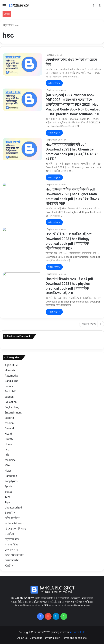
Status (9, 492)
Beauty (9, 386)
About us (23, 638)
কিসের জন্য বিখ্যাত (15, 529)
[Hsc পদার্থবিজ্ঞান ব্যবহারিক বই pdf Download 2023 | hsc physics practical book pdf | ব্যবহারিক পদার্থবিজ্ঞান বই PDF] (22, 284)
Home (8, 444)
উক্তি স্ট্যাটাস (12, 518)
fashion (9, 423)
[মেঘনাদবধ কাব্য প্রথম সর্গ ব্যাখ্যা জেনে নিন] (22, 64)
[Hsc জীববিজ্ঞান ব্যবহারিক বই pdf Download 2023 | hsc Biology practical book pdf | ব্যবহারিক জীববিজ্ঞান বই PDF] (22, 239)
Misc (8, 465)
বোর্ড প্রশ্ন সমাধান (14, 555)
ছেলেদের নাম (12, 539)
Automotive (12, 376)
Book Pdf (10, 391)
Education (11, 402)
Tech (8, 497)
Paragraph (11, 476)
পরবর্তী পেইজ (92, 324)
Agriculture (11, 365)
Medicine (10, 460)
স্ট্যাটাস (9, 566)
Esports (9, 418)
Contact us (36, 638)
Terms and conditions (74, 638)
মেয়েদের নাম (12, 560)
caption (9, 397)
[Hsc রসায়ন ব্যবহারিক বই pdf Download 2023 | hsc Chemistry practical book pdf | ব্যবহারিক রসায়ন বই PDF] (22, 149)
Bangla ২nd (12, 381)
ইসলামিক (10, 513)
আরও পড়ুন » (54, 83)
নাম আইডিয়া (12, 544)
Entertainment (13, 413)
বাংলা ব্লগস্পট (78, 632)
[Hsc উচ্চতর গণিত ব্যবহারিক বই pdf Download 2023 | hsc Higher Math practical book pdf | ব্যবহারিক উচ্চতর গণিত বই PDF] (22, 194)
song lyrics (11, 481)
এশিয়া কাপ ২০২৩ (15, 523)
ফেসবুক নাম (11, 550)
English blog (12, 407)
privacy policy (52, 638)
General (9, 428)
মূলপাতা (8, 25)
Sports (9, 486)
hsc (7, 450)
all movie (10, 370)
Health (9, 434)
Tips (7, 502)
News (8, 471)
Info (7, 455)
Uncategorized (13, 508)
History (9, 439)
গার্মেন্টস (9, 534)
